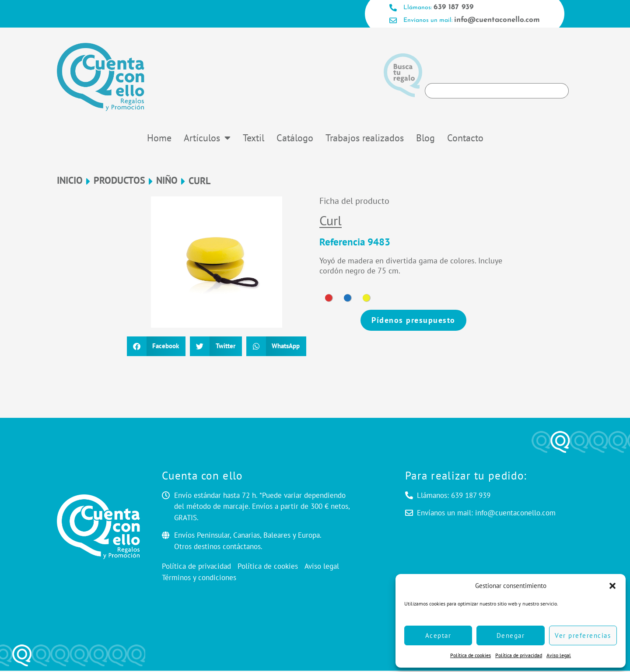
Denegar (511, 635)
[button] (612, 586)
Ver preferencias (583, 635)
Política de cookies (471, 655)
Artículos (207, 139)
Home (159, 139)
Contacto (465, 139)
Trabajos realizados (365, 139)
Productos (119, 182)
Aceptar (438, 635)
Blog (425, 139)
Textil (254, 139)
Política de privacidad (519, 655)
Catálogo (295, 139)
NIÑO (167, 182)
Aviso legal (559, 655)
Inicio (70, 182)
